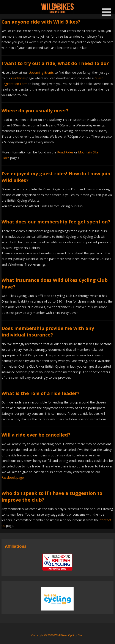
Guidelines (18, 78)
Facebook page (13, 477)
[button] (108, 9)
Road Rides (65, 152)
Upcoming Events (41, 73)
